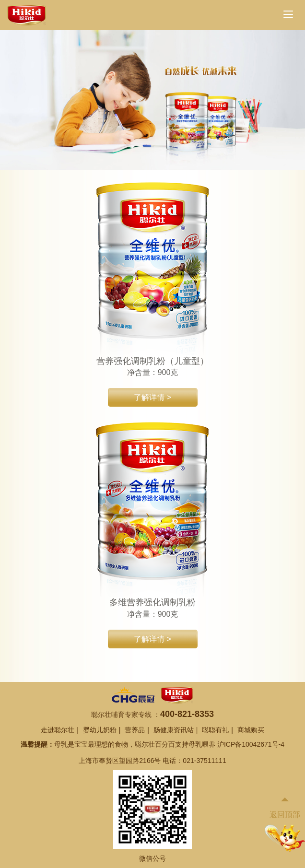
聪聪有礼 (215, 730)
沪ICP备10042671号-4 (251, 744)
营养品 (135, 730)
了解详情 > (152, 397)
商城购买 (251, 730)
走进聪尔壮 (58, 730)
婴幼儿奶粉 (100, 730)
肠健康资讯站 (174, 730)
